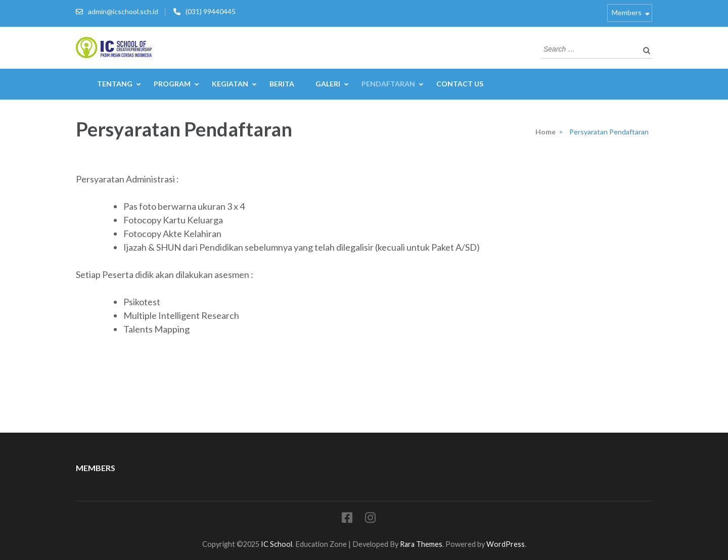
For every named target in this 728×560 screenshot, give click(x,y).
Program (172, 84)
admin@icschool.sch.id (123, 11)
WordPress (506, 544)
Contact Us (460, 84)
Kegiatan (230, 84)
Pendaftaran (388, 84)
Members (627, 12)
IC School (277, 544)
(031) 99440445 (211, 11)
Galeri (328, 84)
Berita (282, 84)
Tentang (115, 84)
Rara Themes (421, 544)
